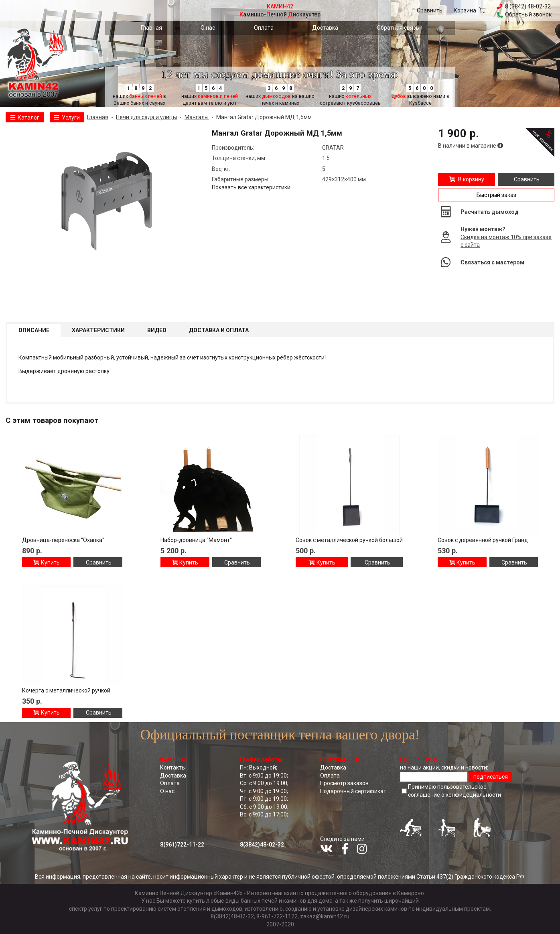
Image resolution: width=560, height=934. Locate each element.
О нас (208, 28)
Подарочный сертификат (353, 791)
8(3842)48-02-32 (262, 845)
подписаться (491, 777)
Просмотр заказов (344, 783)
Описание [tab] (34, 330)
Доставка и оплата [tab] (219, 330)
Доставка (325, 28)
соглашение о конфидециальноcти (454, 795)
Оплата (264, 28)
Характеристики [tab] (98, 330)
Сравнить (430, 10)
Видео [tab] (157, 330)
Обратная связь (398, 28)
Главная (151, 28)
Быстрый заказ (496, 195)
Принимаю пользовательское (454, 791)
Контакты (173, 768)
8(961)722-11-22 (182, 845)
